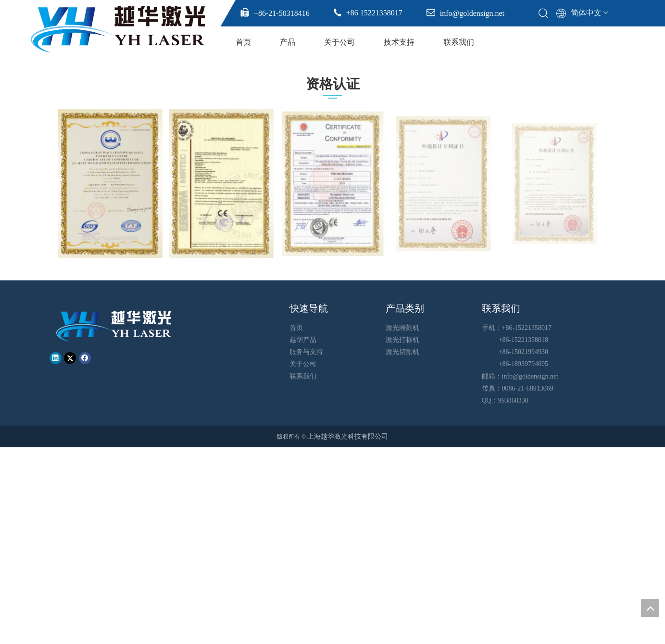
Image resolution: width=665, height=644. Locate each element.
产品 (288, 42)
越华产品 (303, 340)
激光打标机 (402, 340)
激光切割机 (402, 352)
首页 (243, 42)
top (650, 608)
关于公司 (339, 42)
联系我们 (459, 42)
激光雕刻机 (402, 328)
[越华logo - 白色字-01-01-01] (115, 325)
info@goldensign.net (530, 376)
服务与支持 (306, 352)
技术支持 (399, 42)
